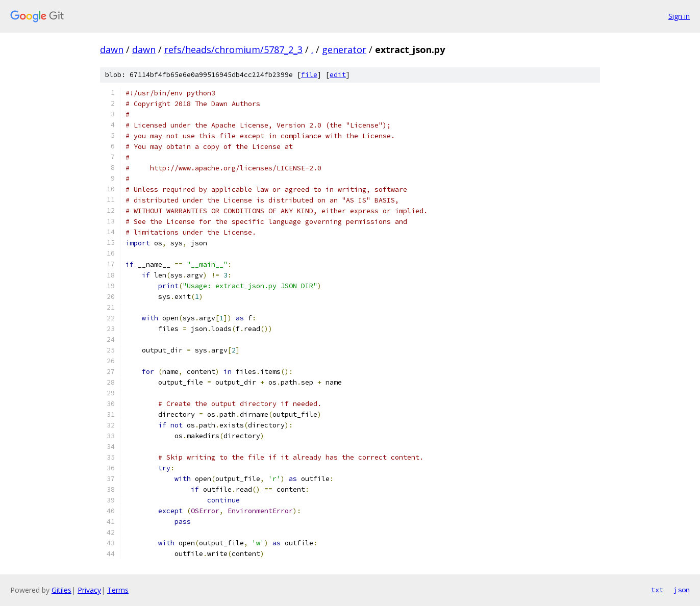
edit (338, 75)
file (309, 75)
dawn (112, 49)
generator (344, 49)
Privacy (89, 590)
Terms (118, 590)
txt (657, 590)
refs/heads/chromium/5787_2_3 (233, 49)
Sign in (679, 16)
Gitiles (61, 590)
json (682, 590)
